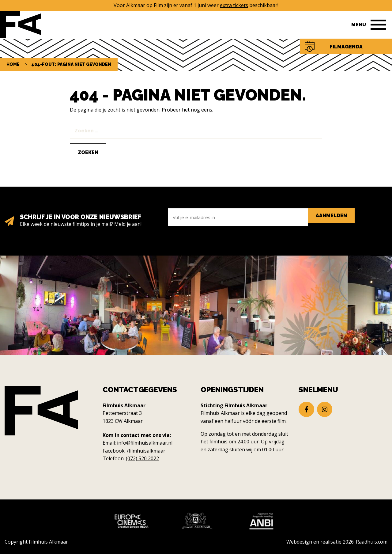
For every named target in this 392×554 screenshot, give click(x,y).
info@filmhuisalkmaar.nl (145, 443)
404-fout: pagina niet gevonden (71, 64)
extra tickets (234, 5)
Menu (359, 25)
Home (13, 64)
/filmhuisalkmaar (146, 451)
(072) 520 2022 (142, 458)
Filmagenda (346, 47)
